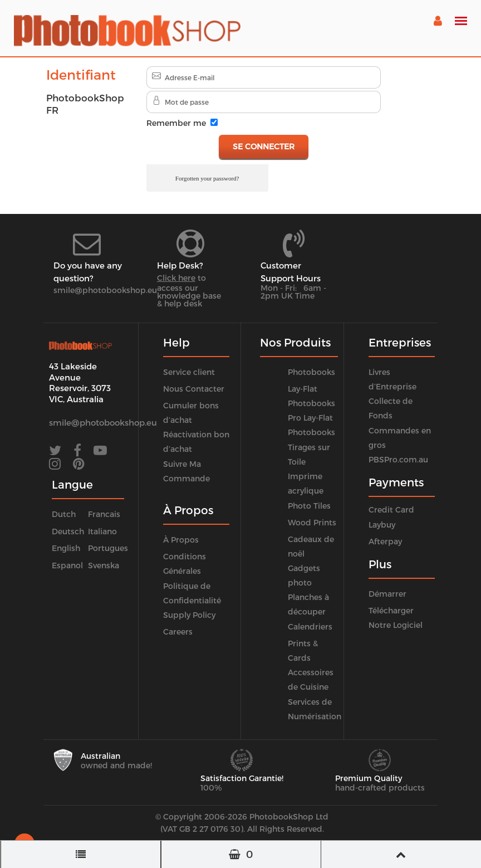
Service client (189, 372)
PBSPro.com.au (398, 459)
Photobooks (311, 372)
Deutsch (68, 531)
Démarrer (387, 594)
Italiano (102, 531)
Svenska (104, 565)
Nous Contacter (194, 389)
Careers (178, 632)
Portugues (108, 548)
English (66, 548)
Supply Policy (189, 615)
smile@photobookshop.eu (105, 290)
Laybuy (382, 525)
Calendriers (310, 626)
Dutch (64, 514)
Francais (104, 514)
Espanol (67, 565)
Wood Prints (312, 522)
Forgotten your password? (207, 178)
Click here (176, 278)
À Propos (181, 540)
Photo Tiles (309, 506)
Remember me (176, 123)
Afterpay (385, 541)
